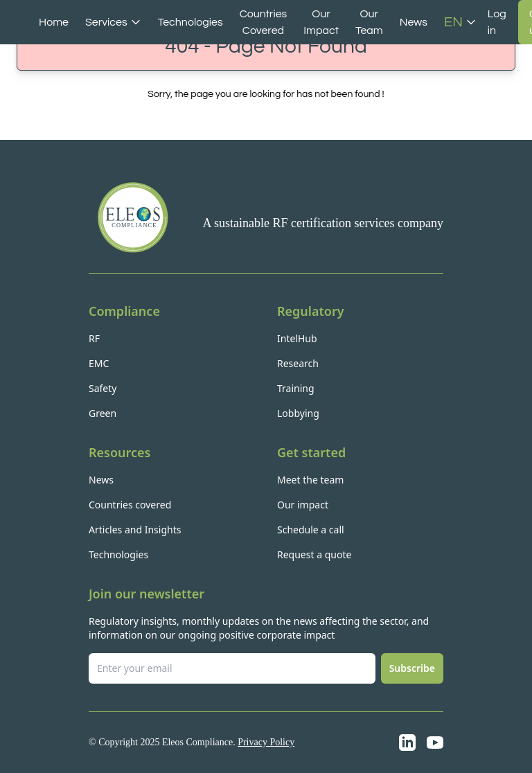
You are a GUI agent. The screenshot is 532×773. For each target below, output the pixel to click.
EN (460, 22)
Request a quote (314, 554)
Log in (497, 22)
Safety (103, 388)
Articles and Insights (135, 530)
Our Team (369, 22)
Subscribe (412, 668)
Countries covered (130, 505)
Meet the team (310, 480)
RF (94, 338)
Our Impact (321, 22)
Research (298, 363)
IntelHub (297, 338)
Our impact (303, 505)
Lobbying (298, 413)
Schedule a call (311, 530)
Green (103, 413)
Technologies (190, 22)
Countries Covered (264, 22)
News (414, 22)
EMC (99, 363)
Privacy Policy (266, 742)
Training (296, 388)
